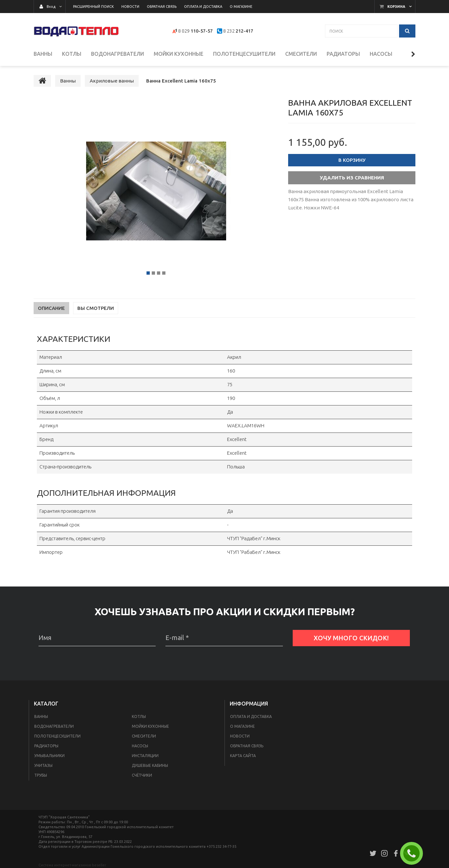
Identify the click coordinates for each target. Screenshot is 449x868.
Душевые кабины (150, 766)
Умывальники (49, 756)
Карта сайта (243, 756)
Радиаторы (46, 746)
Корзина (396, 7)
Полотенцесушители (57, 737)
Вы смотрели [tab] (96, 309)
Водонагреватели (54, 727)
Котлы (139, 717)
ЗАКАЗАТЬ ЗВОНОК (414, 853)
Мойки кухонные (150, 727)
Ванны (41, 717)
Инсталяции (145, 756)
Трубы (41, 776)
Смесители (144, 737)
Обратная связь (247, 746)
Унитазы (43, 766)
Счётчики (142, 776)
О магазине (242, 727)
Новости (240, 737)
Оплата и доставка (251, 717)
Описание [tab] (51, 309)
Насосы (140, 746)
